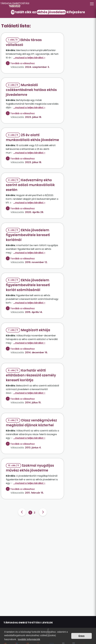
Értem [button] (82, 636)
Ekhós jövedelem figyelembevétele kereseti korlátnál (28, 235)
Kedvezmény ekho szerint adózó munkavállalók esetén (30, 185)
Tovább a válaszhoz (22, 63)
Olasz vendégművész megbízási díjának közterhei (31, 423)
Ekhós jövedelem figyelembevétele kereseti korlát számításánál (28, 285)
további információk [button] (29, 639)
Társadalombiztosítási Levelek (28, 623)
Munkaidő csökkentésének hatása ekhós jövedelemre (31, 90)
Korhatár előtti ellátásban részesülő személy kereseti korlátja (31, 375)
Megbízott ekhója (28, 330)
